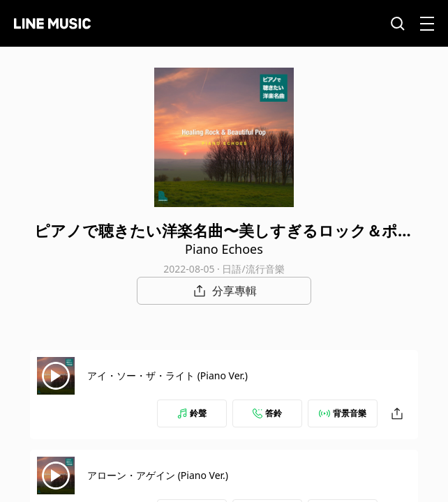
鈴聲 (192, 413)
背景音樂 (343, 413)
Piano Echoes (224, 249)
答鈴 (267, 413)
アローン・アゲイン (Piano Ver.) (158, 475)
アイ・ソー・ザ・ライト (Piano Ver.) (167, 375)
